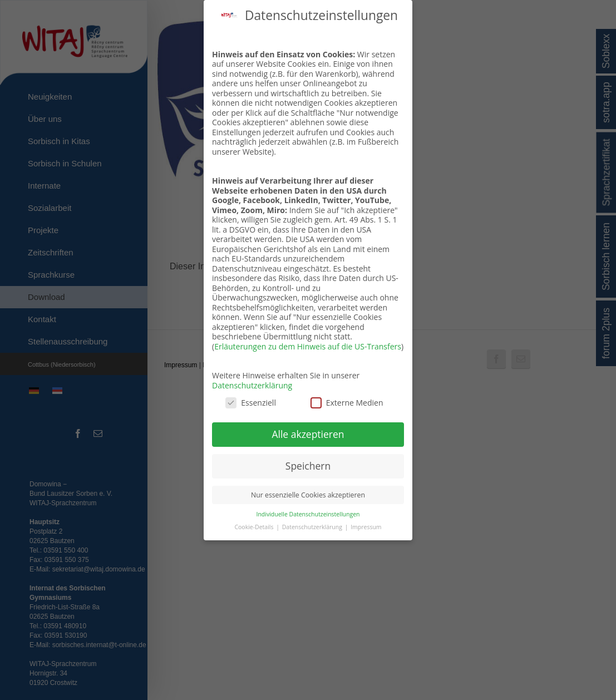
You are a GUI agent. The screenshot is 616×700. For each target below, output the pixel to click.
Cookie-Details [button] (255, 525)
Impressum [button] (366, 525)
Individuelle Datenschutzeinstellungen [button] (308, 512)
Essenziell (251, 401)
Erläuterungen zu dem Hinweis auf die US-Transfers (308, 344)
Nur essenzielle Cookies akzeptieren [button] (308, 493)
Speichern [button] (308, 464)
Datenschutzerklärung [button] (313, 525)
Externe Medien (347, 401)
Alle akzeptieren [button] (308, 432)
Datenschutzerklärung (252, 383)
